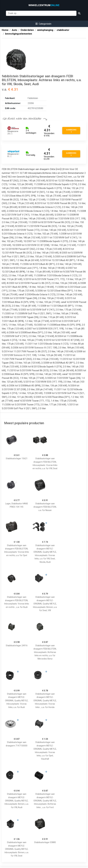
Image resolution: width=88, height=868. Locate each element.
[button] (43, 24)
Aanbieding (71, 131)
